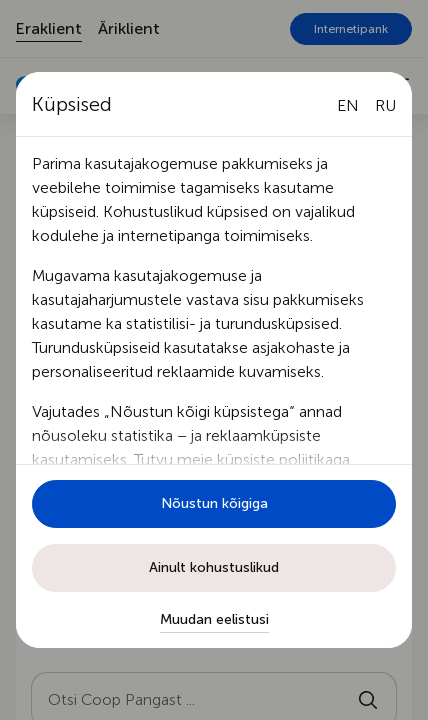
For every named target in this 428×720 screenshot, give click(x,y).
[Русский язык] (385, 106)
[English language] (348, 106)
